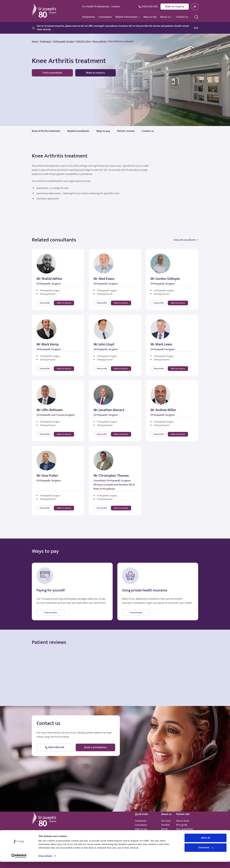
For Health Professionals (95, 7)
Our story (166, 821)
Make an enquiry (175, 7)
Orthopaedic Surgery (64, 42)
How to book (183, 821)
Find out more (51, 613)
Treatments (45, 42)
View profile (45, 303)
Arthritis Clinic (83, 42)
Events (165, 829)
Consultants (141, 825)
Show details (45, 862)
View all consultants (186, 240)
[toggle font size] (195, 7)
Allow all (206, 844)
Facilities (166, 825)
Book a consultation (95, 747)
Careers (116, 7)
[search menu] (196, 17)
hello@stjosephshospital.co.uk (75, 833)
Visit (196, 28)
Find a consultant (52, 73)
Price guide (182, 825)
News (164, 833)
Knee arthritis (100, 42)
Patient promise (184, 833)
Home (35, 42)
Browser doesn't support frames (115, 675)
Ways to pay (141, 829)
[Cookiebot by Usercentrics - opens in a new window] (19, 862)
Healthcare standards (146, 833)
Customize (206, 854)
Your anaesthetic (185, 829)
